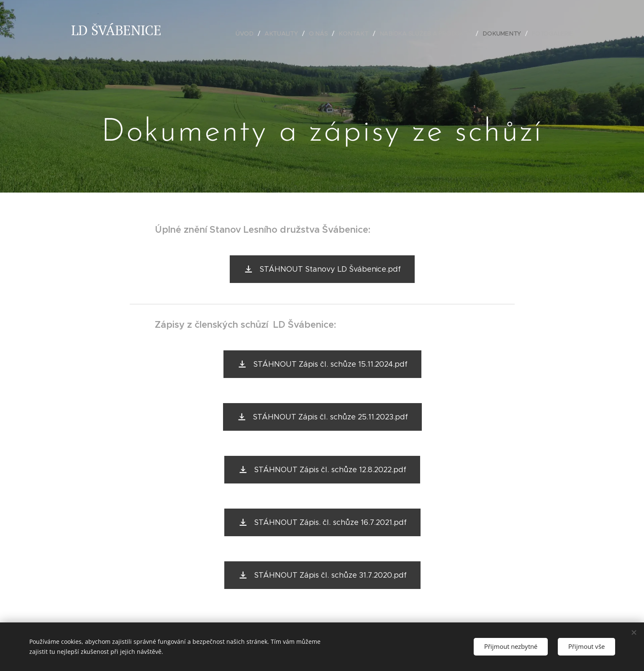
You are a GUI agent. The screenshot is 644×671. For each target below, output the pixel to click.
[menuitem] (249, 33)
